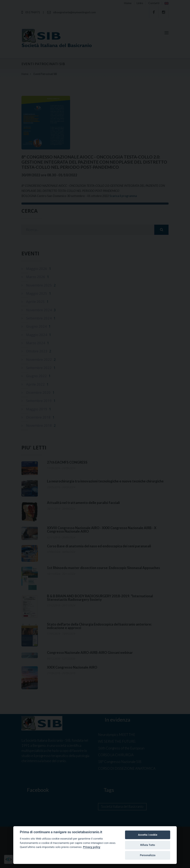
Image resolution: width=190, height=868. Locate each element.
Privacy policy (92, 847)
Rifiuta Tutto (148, 845)
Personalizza (148, 855)
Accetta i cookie (148, 835)
